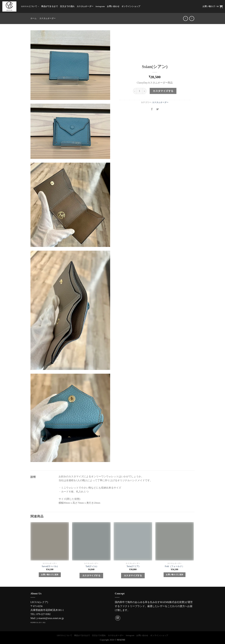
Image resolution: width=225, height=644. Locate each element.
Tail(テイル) (91, 566)
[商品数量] (140, 91)
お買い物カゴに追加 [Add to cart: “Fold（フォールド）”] (174, 575)
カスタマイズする (163, 91)
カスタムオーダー (85, 6)
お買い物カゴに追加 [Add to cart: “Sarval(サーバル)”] (50, 575)
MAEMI (121, 640)
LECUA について (30, 6)
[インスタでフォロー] (118, 618)
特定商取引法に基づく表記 (38, 623)
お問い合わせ (113, 6)
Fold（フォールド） (175, 566)
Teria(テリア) (133, 566)
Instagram (100, 6)
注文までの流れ (67, 6)
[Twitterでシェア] (158, 109)
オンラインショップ (131, 6)
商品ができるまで (50, 6)
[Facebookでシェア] (152, 109)
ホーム (34, 18)
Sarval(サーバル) (50, 566)
